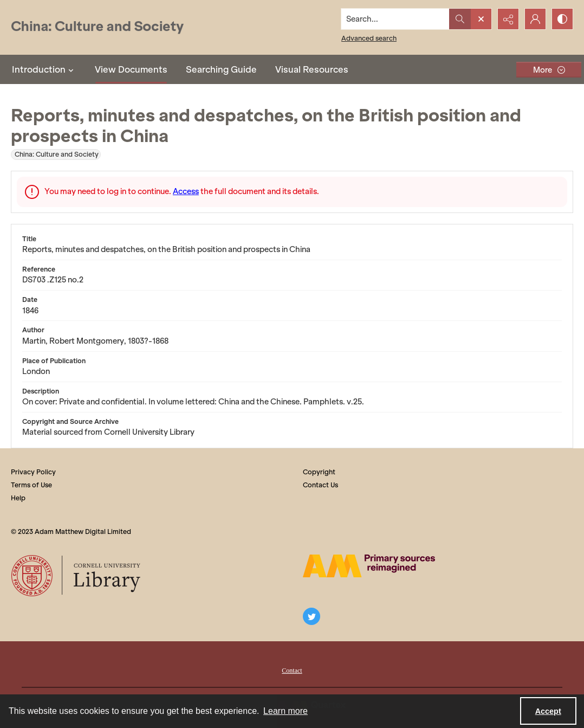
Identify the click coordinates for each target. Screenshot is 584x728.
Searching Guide (221, 69)
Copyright (319, 472)
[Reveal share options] (508, 19)
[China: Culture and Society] (97, 27)
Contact (292, 671)
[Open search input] (481, 19)
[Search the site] (395, 19)
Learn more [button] (285, 711)
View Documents (131, 69)
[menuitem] (292, 669)
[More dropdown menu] (549, 70)
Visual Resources (312, 69)
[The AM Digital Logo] (369, 566)
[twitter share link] (312, 616)
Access (186, 191)
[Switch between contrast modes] (562, 19)
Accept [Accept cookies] (548, 711)
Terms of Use (31, 485)
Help (18, 498)
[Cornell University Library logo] (77, 576)
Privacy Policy (33, 472)
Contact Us (320, 485)
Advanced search (369, 38)
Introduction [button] (44, 69)
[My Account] (535, 19)
